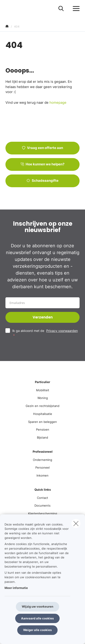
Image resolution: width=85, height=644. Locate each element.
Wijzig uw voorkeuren (38, 606)
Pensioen (43, 429)
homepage (58, 102)
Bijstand (42, 437)
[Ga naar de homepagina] (8, 9)
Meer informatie (16, 588)
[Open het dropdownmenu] (75, 9)
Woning (43, 398)
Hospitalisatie (43, 414)
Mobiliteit (43, 390)
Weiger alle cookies (37, 630)
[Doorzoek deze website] (61, 9)
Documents (42, 505)
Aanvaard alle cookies (37, 618)
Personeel (42, 467)
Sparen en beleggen (42, 422)
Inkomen (42, 475)
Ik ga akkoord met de (45, 333)
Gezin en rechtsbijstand (42, 406)
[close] (76, 523)
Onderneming (42, 460)
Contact (42, 498)
